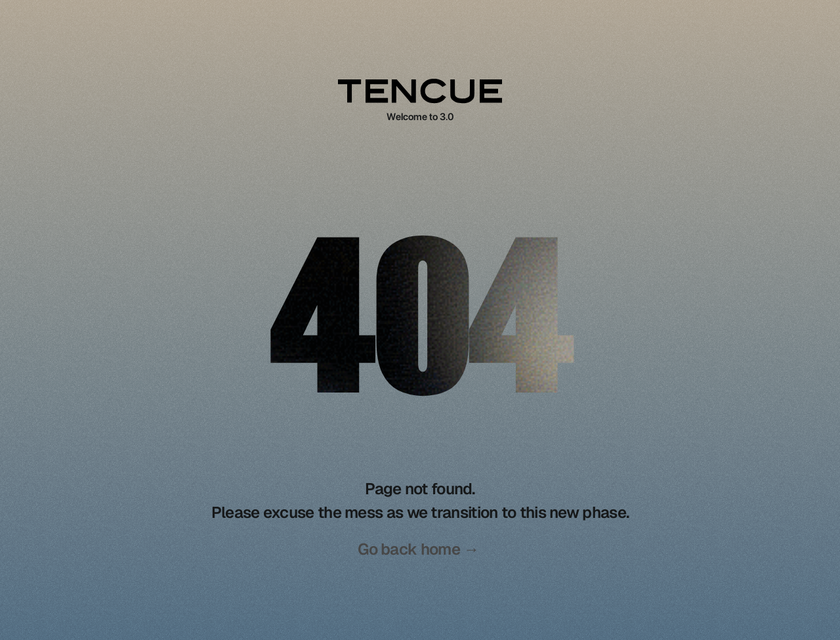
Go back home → (418, 549)
